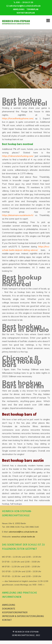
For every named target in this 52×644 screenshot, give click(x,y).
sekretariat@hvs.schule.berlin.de (24, 6)
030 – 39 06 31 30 (24, 2)
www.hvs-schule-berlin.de (23, 537)
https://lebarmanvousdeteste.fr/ (18, 215)
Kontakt (7, 620)
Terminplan (32, 9)
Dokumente (9, 609)
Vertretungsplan (26, 13)
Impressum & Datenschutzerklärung (23, 616)
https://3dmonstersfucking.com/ (18, 156)
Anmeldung (19, 9)
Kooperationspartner (15, 612)
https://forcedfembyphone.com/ (18, 118)
